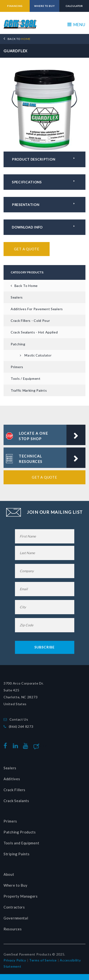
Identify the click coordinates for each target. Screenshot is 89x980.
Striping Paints (17, 854)
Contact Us (19, 719)
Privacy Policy (15, 960)
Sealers (17, 297)
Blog (44, 746)
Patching (18, 344)
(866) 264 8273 (21, 726)
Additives (12, 779)
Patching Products (20, 832)
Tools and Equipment (21, 843)
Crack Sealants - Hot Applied (34, 332)
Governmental (16, 918)
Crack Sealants (16, 801)
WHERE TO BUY (44, 6)
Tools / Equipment (26, 378)
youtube (27, 746)
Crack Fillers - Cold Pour (30, 321)
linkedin (16, 746)
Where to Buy (15, 885)
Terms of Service (43, 960)
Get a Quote (27, 249)
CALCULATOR (74, 6)
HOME (19, 39)
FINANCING (15, 6)
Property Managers (21, 896)
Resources (13, 929)
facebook (7, 746)
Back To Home (26, 286)
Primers (17, 367)
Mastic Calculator (38, 355)
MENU (76, 25)
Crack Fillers (14, 790)
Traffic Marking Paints (29, 390)
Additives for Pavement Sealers (37, 309)
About (9, 874)
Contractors (14, 907)
